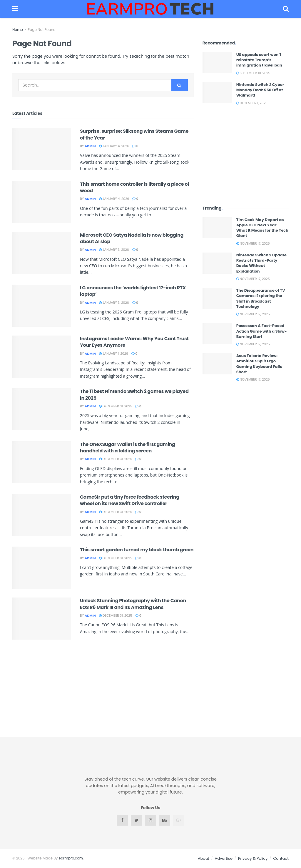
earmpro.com (71, 858)
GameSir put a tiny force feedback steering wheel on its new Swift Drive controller (130, 500)
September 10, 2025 (253, 73)
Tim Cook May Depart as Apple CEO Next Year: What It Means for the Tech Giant (262, 228)
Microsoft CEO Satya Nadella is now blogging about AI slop (132, 238)
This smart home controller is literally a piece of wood (135, 187)
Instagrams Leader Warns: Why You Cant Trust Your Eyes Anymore (134, 342)
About (204, 858)
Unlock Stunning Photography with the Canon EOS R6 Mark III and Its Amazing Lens (133, 604)
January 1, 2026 (114, 353)
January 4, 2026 (114, 146)
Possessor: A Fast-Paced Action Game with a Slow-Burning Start (262, 331)
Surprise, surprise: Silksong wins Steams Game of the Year (134, 134)
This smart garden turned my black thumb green (137, 550)
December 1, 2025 (252, 103)
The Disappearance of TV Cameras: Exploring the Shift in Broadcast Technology (261, 298)
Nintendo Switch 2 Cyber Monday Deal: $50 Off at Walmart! (260, 90)
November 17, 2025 (253, 243)
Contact (281, 858)
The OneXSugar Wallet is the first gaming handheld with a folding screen (128, 448)
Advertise (224, 858)
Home (18, 30)
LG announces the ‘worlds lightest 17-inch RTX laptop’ (133, 291)
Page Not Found (42, 30)
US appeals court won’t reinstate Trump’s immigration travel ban (259, 60)
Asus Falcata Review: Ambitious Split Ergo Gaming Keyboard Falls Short (259, 364)
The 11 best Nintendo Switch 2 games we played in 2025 (134, 395)
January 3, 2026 (114, 250)
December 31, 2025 (116, 406)
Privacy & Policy (253, 858)
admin (90, 146)
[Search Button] (180, 85)
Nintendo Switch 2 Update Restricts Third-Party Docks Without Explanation (261, 263)
